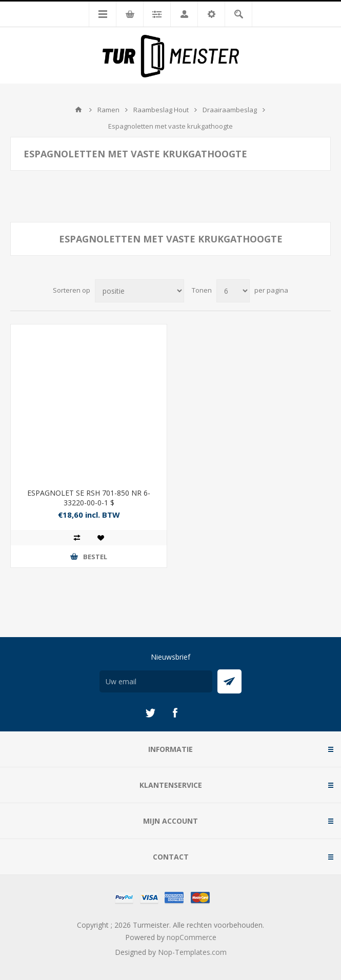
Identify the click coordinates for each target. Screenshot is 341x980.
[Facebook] (175, 713)
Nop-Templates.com (192, 952)
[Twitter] (150, 713)
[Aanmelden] (156, 681)
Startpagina (78, 110)
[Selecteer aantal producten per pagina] (233, 291)
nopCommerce (192, 937)
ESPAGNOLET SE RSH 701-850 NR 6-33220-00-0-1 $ (89, 498)
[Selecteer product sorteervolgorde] (139, 291)
